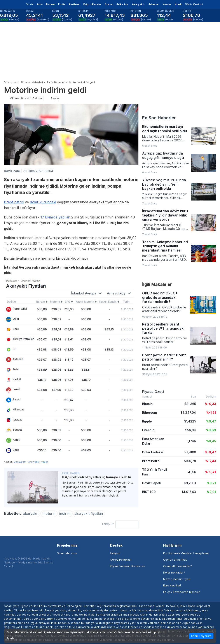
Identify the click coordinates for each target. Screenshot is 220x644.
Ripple (147, 421)
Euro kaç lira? (172, 585)
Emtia (62, 4)
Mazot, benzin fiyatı (177, 579)
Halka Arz (122, 4)
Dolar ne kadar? (174, 572)
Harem (50, 4)
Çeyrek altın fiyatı (175, 560)
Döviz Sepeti (152, 483)
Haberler (153, 4)
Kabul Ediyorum (201, 636)
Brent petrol (14, 202)
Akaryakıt (138, 4)
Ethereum (149, 413)
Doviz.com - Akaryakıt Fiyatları (31, 462)
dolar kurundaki (43, 202)
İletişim (115, 553)
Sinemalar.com (67, 553)
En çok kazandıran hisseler (182, 592)
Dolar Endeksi (153, 452)
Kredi (178, 4)
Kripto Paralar (92, 4)
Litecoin (148, 430)
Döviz (30, 4)
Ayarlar (11, 638)
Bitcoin (147, 404)
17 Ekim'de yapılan (55, 217)
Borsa (109, 4)
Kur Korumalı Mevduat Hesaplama (186, 553)
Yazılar (167, 4)
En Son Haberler (159, 118)
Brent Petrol (151, 461)
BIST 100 (149, 492)
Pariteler (74, 4)
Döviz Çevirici (194, 4)
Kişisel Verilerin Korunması (128, 566)
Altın (40, 4)
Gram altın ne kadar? (178, 566)
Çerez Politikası (121, 560)
